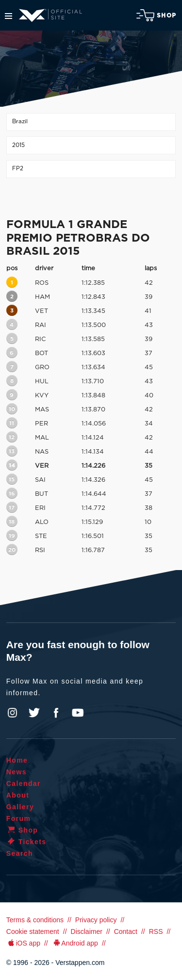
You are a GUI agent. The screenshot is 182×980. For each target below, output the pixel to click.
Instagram (13, 713)
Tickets (26, 842)
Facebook (56, 713)
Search (20, 853)
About (18, 795)
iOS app (23, 943)
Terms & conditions (35, 920)
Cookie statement (33, 931)
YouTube (78, 713)
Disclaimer (87, 931)
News (17, 772)
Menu (8, 16)
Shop (156, 15)
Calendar (24, 784)
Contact (126, 931)
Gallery (20, 807)
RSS (156, 931)
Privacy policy (96, 920)
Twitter (34, 713)
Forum (19, 818)
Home (17, 760)
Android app (75, 943)
